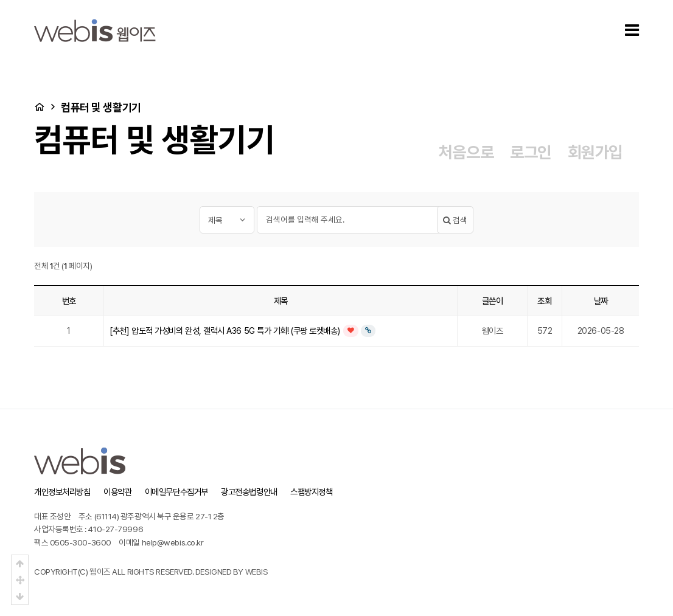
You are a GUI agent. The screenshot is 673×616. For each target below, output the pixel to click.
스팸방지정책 (311, 492)
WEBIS (257, 572)
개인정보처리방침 (62, 492)
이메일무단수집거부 (176, 492)
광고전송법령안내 (249, 492)
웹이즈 (100, 572)
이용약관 (117, 492)
